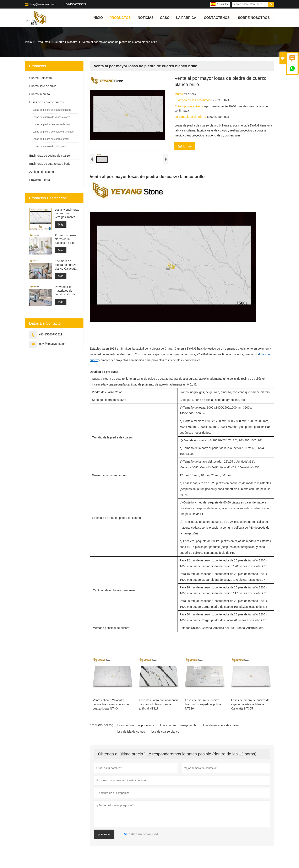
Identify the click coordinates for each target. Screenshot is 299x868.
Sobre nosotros (254, 18)
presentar (104, 838)
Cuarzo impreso (40, 94)
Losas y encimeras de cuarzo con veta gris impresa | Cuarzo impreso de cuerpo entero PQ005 (67, 214)
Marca (179, 94)
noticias (146, 18)
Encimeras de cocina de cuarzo (50, 156)
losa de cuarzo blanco (165, 735)
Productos (120, 18)
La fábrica (186, 18)
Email (184, 146)
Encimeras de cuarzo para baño (50, 164)
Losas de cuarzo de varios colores (51, 117)
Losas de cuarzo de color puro (49, 146)
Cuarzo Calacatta (66, 42)
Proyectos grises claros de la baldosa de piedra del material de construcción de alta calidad (66, 239)
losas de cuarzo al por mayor (136, 729)
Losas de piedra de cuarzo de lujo (51, 125)
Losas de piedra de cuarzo (46, 102)
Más (61, 225)
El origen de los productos (193, 100)
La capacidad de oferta (191, 117)
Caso (165, 18)
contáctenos (217, 18)
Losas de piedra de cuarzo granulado (53, 132)
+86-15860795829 (75, 4)
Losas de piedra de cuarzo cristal (51, 139)
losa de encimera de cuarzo (221, 729)
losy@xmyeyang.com (43, 4)
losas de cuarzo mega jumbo (179, 729)
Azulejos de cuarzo (42, 172)
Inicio (98, 18)
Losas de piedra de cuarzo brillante (52, 110)
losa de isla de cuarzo (131, 735)
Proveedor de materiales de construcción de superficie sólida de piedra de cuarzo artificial (65, 291)
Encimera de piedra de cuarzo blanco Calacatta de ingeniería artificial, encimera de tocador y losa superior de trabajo (67, 265)
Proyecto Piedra (40, 180)
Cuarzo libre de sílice (43, 86)
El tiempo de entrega (189, 106)
